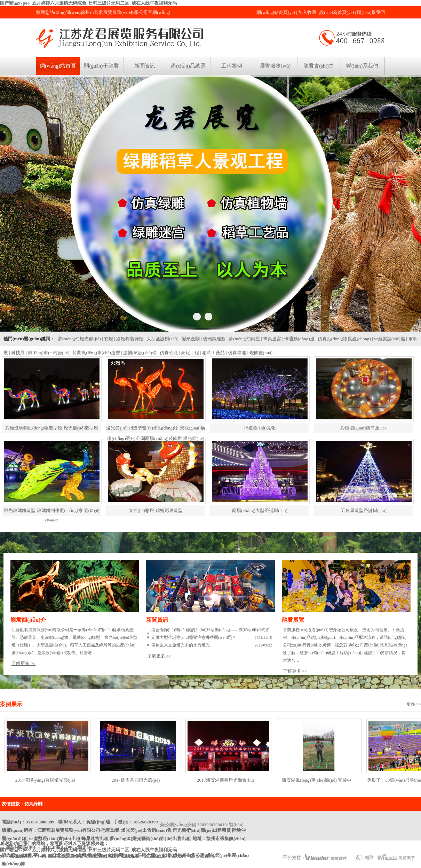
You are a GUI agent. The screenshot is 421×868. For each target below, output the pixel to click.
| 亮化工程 (189, 353)
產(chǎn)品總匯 (188, 66)
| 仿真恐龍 (168, 353)
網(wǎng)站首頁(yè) (276, 12)
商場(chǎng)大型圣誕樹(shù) (260, 510)
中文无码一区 (181, 856)
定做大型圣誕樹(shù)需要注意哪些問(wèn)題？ (194, 637)
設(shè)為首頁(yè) (337, 12)
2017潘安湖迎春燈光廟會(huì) (226, 780)
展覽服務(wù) (275, 66)
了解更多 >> (24, 663)
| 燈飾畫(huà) (260, 353)
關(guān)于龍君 (101, 66)
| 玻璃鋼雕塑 (213, 339)
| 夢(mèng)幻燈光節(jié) (78, 339)
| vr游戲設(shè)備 (388, 339)
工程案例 (232, 66)
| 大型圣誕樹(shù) (161, 339)
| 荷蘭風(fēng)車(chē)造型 (95, 353)
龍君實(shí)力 (319, 66)
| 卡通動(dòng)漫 (298, 339)
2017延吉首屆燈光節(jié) (136, 780)
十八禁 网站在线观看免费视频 (63, 856)
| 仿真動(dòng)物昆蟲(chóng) (343, 339)
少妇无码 (205, 856)
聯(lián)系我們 (371, 12)
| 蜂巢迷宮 (271, 339)
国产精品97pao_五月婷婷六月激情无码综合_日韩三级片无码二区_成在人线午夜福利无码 (88, 3)
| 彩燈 (108, 339)
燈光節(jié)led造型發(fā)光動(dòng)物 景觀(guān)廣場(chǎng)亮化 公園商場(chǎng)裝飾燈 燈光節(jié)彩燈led (156, 438)
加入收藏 (307, 12)
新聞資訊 (145, 66)
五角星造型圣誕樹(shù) (364, 510)
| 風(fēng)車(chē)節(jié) (47, 353)
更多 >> (414, 704)
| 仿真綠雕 (236, 353)
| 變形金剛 (190, 339)
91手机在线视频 (16, 856)
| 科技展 (17, 353)
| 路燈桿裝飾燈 (129, 339)
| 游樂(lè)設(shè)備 (139, 353)
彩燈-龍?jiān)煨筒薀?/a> (364, 428)
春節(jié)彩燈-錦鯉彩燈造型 (156, 510)
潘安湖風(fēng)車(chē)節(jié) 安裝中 (317, 780)
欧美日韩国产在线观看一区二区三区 (130, 856)
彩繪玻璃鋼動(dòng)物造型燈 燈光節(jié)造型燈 (52, 428)
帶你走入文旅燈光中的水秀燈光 (181, 645)
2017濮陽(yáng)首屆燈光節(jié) (45, 780)
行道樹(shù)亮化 (260, 428)
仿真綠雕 (33, 804)
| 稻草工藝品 (213, 353)
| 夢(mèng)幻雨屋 (243, 339)
